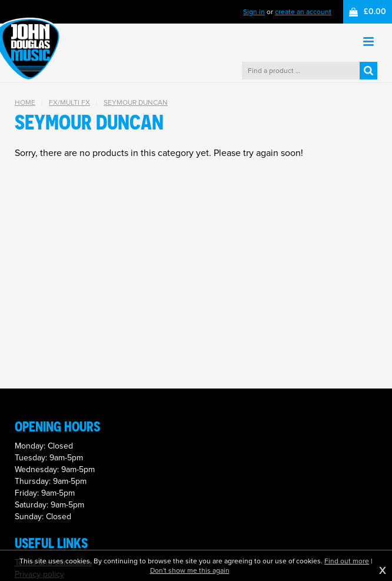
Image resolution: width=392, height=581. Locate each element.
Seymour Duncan (136, 102)
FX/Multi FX (69, 102)
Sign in (254, 12)
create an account (303, 12)
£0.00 (375, 11)
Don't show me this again (190, 570)
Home (25, 102)
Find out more (347, 561)
